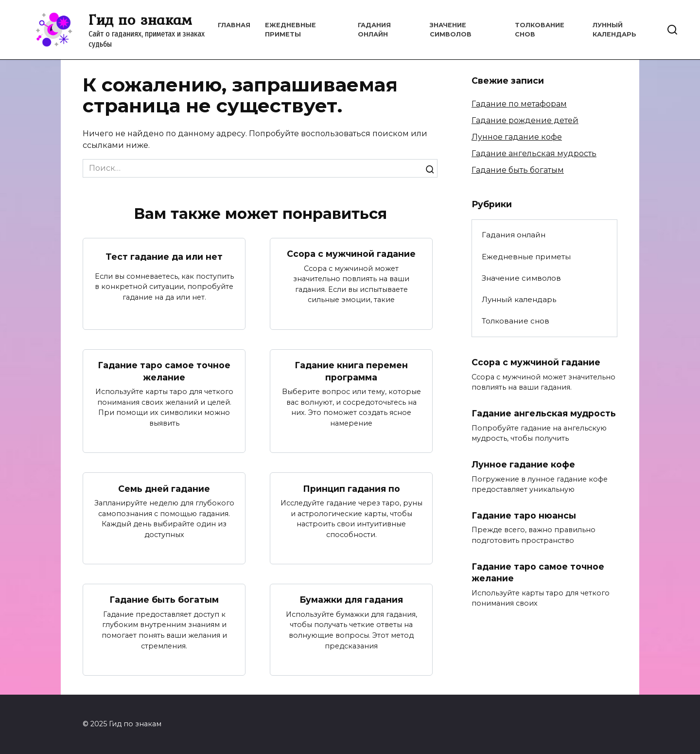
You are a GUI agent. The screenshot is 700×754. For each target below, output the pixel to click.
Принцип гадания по (351, 488)
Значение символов (521, 278)
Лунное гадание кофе (517, 137)
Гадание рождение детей (525, 120)
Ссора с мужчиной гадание (351, 254)
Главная (234, 25)
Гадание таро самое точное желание (164, 371)
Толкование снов (516, 321)
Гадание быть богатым (164, 600)
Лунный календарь (519, 299)
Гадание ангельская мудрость (534, 153)
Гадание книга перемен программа (351, 371)
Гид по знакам (140, 19)
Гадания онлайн (514, 235)
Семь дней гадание (164, 488)
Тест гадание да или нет (164, 256)
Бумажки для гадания (351, 600)
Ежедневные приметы (526, 257)
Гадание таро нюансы (524, 515)
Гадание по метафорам (519, 104)
